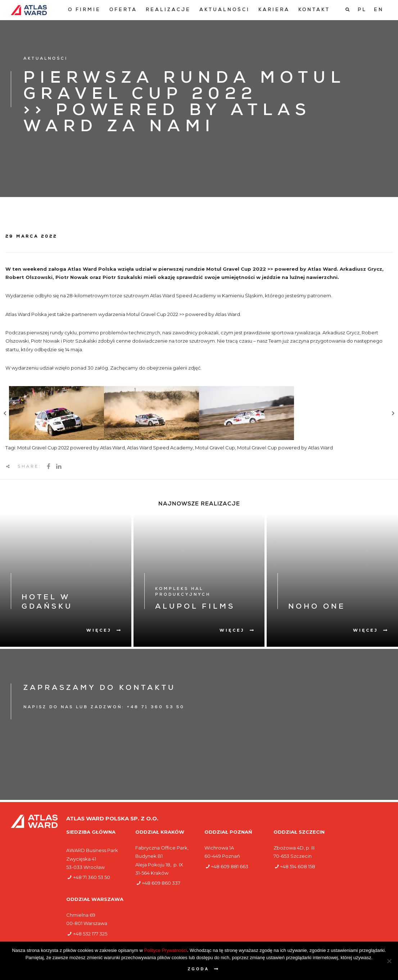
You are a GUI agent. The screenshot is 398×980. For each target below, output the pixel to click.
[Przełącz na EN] (379, 10)
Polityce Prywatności (166, 950)
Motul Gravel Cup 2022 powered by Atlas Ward (71, 448)
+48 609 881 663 (230, 866)
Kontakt (314, 10)
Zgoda (199, 969)
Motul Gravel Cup (215, 448)
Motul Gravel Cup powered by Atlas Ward (285, 448)
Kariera (274, 10)
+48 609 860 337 (161, 883)
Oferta (123, 10)
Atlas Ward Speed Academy (160, 448)
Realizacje (168, 10)
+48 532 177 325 (90, 934)
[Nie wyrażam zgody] (389, 961)
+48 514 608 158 (298, 866)
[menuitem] (84, 10)
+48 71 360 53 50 (92, 877)
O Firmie (84, 10)
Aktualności (225, 10)
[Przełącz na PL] (362, 10)
